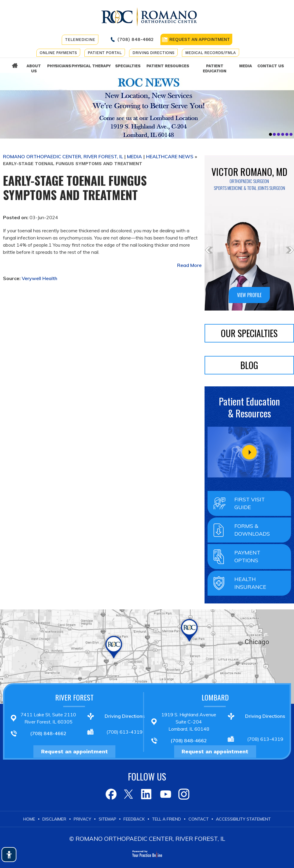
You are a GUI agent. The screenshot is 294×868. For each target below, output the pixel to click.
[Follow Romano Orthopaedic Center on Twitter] (129, 794)
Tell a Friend (167, 819)
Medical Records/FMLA (211, 53)
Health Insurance (250, 583)
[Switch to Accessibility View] (9, 855)
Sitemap (107, 819)
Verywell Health (40, 278)
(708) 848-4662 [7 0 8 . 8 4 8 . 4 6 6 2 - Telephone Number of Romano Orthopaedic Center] (136, 39)
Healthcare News (170, 156)
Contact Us (271, 66)
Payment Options (247, 556)
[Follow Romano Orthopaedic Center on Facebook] (110, 794)
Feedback (134, 819)
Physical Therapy (91, 66)
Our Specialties (249, 333)
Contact (199, 819)
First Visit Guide (250, 503)
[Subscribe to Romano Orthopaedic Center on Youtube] (165, 794)
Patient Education (215, 68)
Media (246, 66)
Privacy (82, 819)
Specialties (128, 66)
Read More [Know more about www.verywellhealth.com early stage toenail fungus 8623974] (189, 265)
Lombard (215, 697)
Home (15, 66)
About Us (34, 68)
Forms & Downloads (252, 530)
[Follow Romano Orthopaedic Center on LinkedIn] (147, 794)
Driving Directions (153, 53)
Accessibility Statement (243, 819)
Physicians (58, 66)
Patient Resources (168, 66)
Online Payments (58, 53)
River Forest (74, 697)
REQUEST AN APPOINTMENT (200, 39)
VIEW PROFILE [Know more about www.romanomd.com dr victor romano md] (249, 295)
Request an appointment (75, 751)
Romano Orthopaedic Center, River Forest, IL (63, 156)
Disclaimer (54, 819)
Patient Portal (105, 53)
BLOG (249, 365)
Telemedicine (80, 40)
